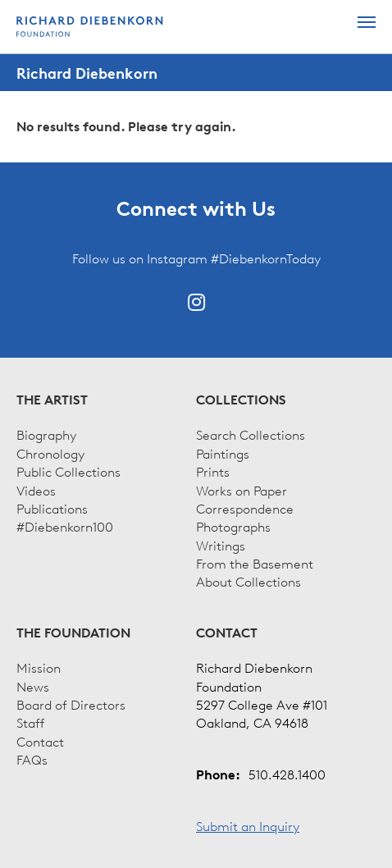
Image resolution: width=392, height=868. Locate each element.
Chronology (50, 453)
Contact (40, 741)
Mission (39, 667)
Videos (36, 490)
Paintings (223, 453)
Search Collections (251, 434)
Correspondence (245, 508)
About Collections (248, 581)
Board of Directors (71, 704)
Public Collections (68, 471)
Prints (213, 471)
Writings (221, 545)
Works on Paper (242, 490)
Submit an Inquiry (248, 825)
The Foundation (73, 633)
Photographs (233, 526)
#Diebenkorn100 (65, 526)
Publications (52, 508)
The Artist (52, 400)
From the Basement (255, 563)
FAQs (32, 759)
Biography (46, 434)
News (33, 686)
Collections (241, 400)
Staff (30, 722)
